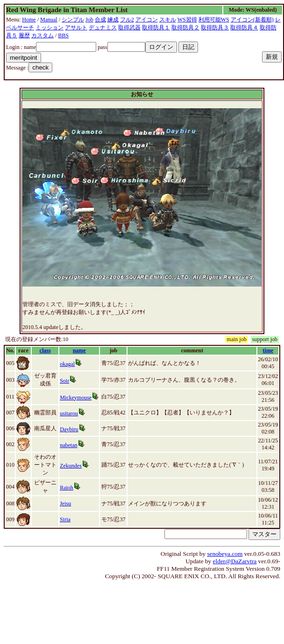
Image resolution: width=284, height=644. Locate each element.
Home (29, 20)
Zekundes (71, 466)
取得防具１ (156, 28)
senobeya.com (225, 554)
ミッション (50, 28)
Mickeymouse (76, 398)
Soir (64, 381)
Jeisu (65, 504)
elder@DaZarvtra (235, 561)
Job (89, 20)
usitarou (69, 413)
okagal (67, 364)
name (79, 350)
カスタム (43, 35)
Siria (65, 519)
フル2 (127, 20)
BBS (63, 35)
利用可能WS (214, 20)
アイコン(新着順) (252, 20)
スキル (168, 20)
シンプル (73, 20)
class (45, 350)
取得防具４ (244, 28)
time (268, 350)
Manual (49, 20)
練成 (113, 20)
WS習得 (187, 20)
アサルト (76, 28)
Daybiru (69, 429)
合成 (100, 20)
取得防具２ (185, 28)
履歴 (24, 35)
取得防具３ (215, 28)
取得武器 (129, 28)
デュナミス (103, 28)
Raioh (67, 488)
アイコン (147, 20)
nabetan (68, 445)
